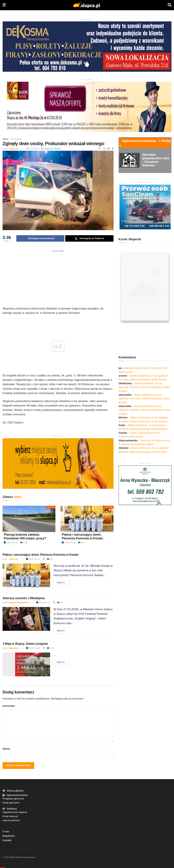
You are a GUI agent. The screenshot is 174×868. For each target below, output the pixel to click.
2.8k (24, 542)
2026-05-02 (11, 542)
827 (81, 542)
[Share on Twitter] (89, 238)
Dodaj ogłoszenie (11, 803)
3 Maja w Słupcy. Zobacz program (25, 644)
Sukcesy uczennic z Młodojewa (24, 598)
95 (60, 602)
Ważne (58, 149)
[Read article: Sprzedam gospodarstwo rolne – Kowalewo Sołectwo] (129, 160)
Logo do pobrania (11, 820)
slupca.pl (13, 149)
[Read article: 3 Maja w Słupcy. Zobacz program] (26, 664)
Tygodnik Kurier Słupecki (15, 812)
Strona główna (13, 791)
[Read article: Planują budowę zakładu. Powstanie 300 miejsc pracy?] (29, 519)
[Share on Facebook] (40, 238)
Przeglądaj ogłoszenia (13, 799)
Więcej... (63, 582)
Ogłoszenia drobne (15, 795)
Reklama (10, 809)
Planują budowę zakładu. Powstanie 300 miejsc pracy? (25, 536)
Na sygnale (16, 139)
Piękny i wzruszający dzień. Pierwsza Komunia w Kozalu (82, 536)
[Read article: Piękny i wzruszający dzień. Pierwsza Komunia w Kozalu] (87, 519)
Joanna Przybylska (18, 602)
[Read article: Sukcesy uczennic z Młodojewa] (26, 619)
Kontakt (7, 840)
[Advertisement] (58, 277)
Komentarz (10, 706)
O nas (6, 831)
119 (50, 648)
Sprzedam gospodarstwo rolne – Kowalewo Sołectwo (156, 160)
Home (5, 139)
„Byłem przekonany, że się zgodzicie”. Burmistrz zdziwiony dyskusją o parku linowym (144, 387)
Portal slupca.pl (10, 816)
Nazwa (6, 749)
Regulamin (9, 836)
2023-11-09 (32, 149)
